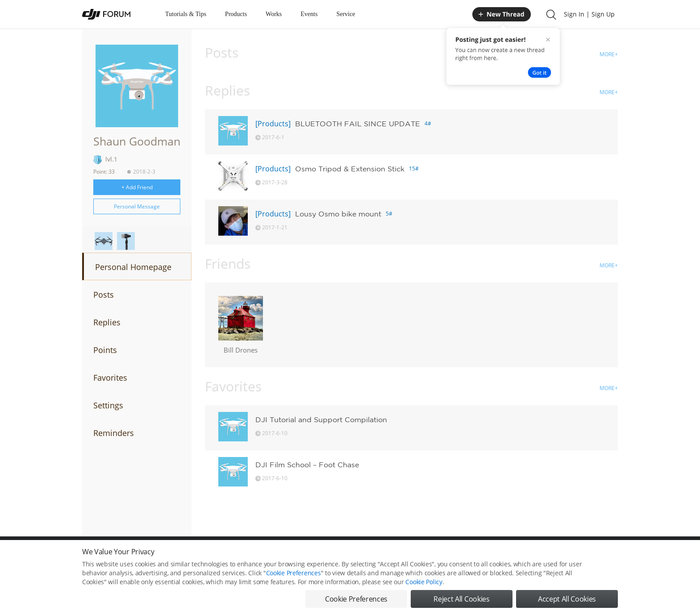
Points (105, 350)
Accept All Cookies (567, 599)
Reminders (114, 433)
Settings (108, 405)
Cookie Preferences (294, 573)
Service (346, 14)
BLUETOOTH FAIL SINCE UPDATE (358, 124)
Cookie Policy (424, 582)
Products (236, 14)
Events (309, 14)
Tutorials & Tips (186, 14)
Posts (104, 295)
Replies (107, 322)
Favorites (110, 378)
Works (274, 14)
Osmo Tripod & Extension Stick (350, 169)
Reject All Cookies (461, 599)
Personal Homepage (133, 267)
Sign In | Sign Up (589, 14)
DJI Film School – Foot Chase (307, 465)
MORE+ (609, 54)
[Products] (273, 124)
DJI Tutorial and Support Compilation (321, 420)
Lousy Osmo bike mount (338, 214)
